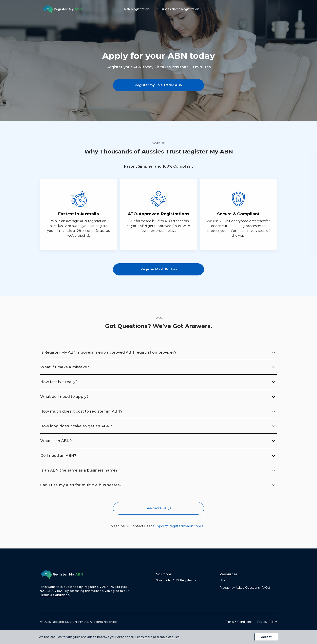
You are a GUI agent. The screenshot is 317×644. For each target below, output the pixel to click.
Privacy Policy (267, 622)
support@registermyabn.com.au (179, 526)
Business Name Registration (178, 9)
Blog (223, 580)
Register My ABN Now (159, 269)
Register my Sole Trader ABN (158, 85)
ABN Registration (136, 9)
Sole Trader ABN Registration (177, 580)
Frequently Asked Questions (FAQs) (245, 588)
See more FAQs (158, 508)
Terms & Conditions (55, 595)
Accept (266, 637)
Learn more (144, 637)
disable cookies (168, 637)
